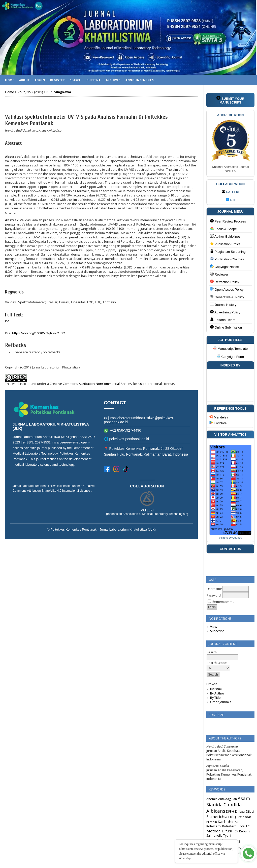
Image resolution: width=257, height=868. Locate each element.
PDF (8, 321)
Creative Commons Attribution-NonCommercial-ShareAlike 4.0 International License (112, 384)
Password (214, 595)
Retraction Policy (225, 282)
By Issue (216, 689)
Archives (113, 80)
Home (10, 80)
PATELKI (230, 192)
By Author (217, 693)
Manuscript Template (230, 349)
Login (40, 80)
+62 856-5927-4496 (123, 430)
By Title (215, 698)
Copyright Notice (224, 267)
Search (76, 80)
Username (214, 589)
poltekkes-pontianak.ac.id (129, 439)
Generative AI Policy (227, 297)
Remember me (223, 602)
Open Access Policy (227, 289)
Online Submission (226, 327)
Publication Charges (227, 259)
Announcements (140, 80)
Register (57, 80)
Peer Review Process (228, 221)
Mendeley (219, 417)
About (25, 80)
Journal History (223, 304)
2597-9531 (43, 442)
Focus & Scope (223, 229)
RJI (230, 200)
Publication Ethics (225, 244)
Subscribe (217, 631)
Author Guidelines (225, 236)
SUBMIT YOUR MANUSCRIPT (230, 100)
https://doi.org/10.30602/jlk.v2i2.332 (39, 333)
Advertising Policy (225, 312)
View (214, 627)
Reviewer (219, 274)
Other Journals (221, 702)
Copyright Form (230, 357)
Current (94, 80)
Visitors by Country (230, 538)
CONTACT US (230, 549)
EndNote (218, 423)
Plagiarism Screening (228, 251)
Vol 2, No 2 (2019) (30, 92)
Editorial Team (223, 320)
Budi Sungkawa (59, 92)
